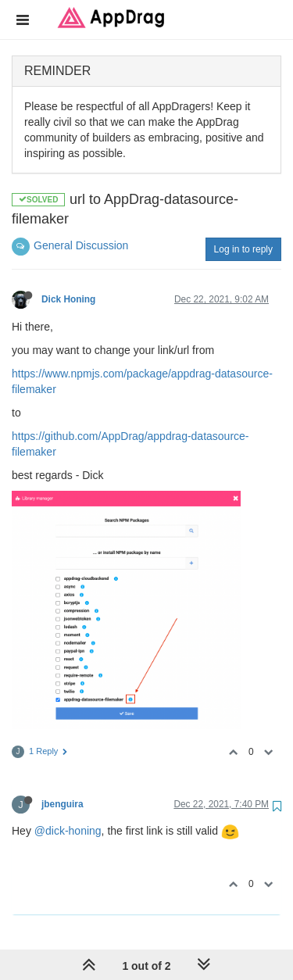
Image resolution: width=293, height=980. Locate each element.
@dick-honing (68, 831)
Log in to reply (243, 249)
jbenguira (63, 804)
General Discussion (81, 245)
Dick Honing (68, 299)
